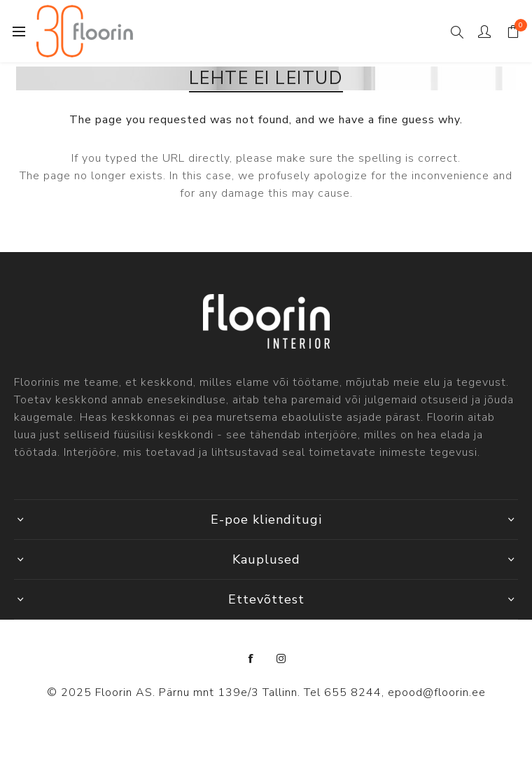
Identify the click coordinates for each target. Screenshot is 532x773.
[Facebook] (251, 659)
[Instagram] (281, 659)
